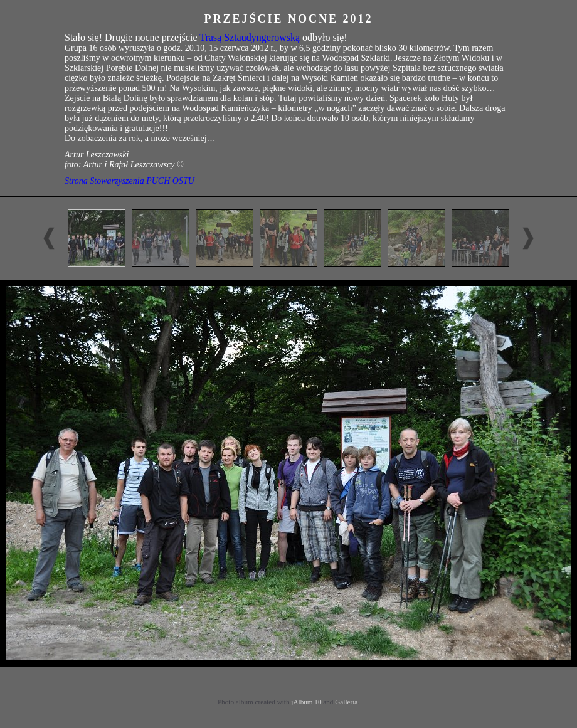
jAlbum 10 (306, 702)
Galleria (346, 702)
